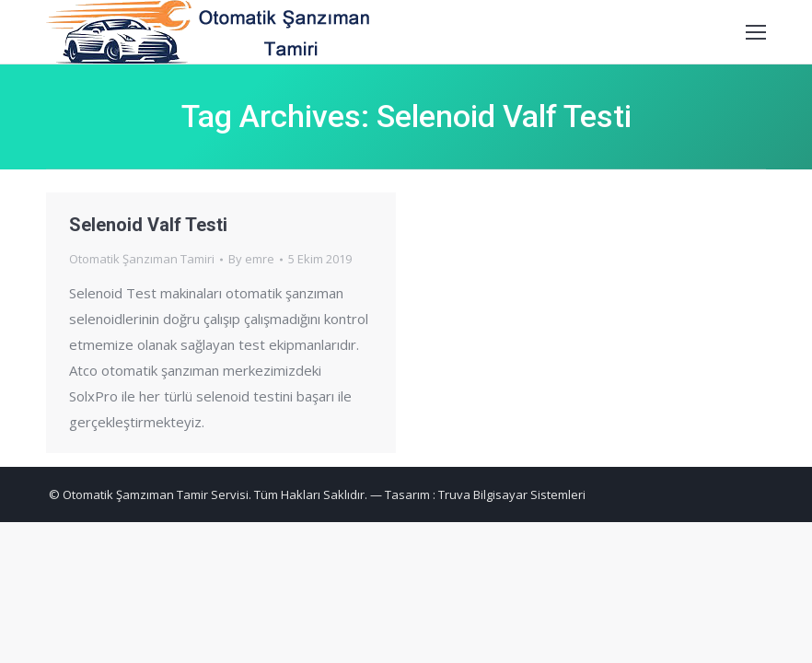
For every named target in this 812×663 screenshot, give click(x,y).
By (251, 259)
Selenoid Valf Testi (148, 225)
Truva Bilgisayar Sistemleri (512, 494)
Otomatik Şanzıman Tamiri (142, 259)
